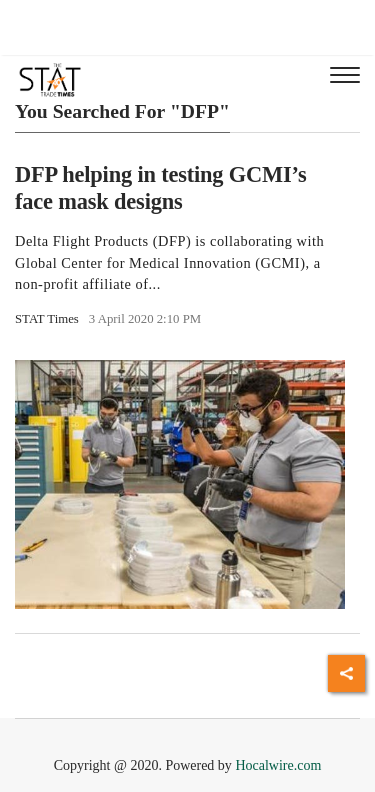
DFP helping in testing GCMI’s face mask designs (161, 188)
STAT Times (47, 319)
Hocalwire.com (278, 765)
